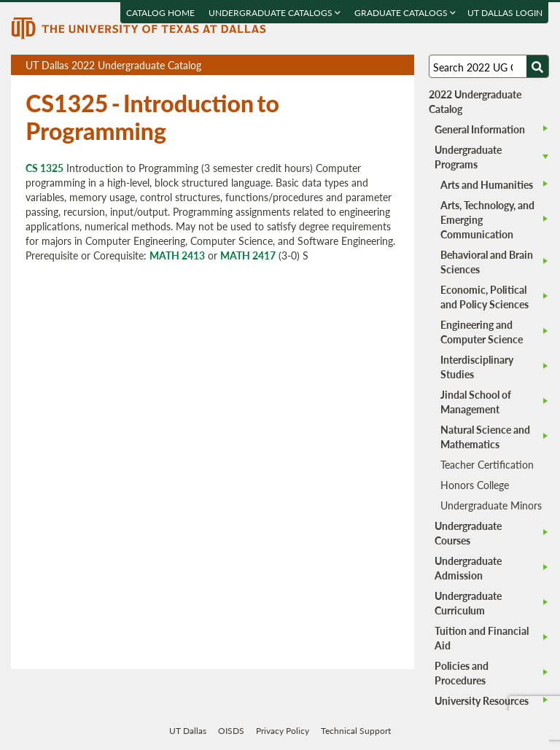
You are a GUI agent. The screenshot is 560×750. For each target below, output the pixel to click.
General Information (480, 129)
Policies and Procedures (462, 673)
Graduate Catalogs (406, 13)
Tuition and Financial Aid (482, 638)
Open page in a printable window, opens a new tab (384, 65)
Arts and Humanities (487, 184)
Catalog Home (161, 13)
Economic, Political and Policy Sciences (485, 297)
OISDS (231, 731)
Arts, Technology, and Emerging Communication (487, 219)
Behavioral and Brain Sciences (487, 262)
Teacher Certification (487, 464)
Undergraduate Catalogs (275, 13)
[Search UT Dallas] (489, 66)
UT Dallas (188, 731)
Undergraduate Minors (491, 505)
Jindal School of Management (476, 402)
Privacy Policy (283, 731)
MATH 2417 (248, 255)
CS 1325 (44, 168)
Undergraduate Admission (468, 568)
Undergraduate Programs (468, 157)
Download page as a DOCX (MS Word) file (367, 65)
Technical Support (356, 731)
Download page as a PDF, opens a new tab (350, 65)
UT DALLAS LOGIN (506, 13)
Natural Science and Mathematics (485, 437)
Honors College (475, 485)
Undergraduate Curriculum (468, 603)
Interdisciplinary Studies (477, 367)
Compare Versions (401, 65)
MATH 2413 (177, 255)
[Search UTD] (537, 66)
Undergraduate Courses (468, 533)
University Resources (482, 700)
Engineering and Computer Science (482, 332)
